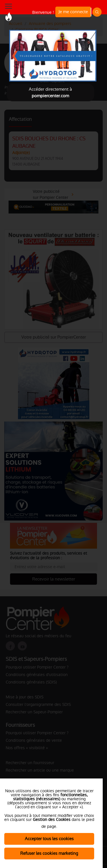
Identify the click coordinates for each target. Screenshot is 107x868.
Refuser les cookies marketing (49, 853)
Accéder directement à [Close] (50, 92)
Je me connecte (73, 12)
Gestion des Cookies (52, 820)
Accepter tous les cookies (49, 839)
